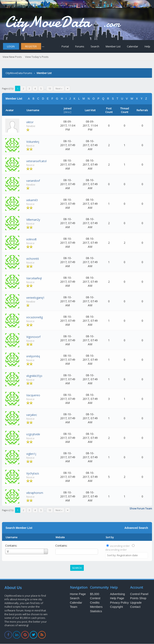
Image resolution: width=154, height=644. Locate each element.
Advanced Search (136, 528)
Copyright (117, 607)
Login (11, 46)
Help (147, 46)
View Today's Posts (37, 57)
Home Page (78, 594)
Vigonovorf (33, 337)
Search (95, 46)
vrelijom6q (33, 356)
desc (67, 112)
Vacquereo (33, 395)
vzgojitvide (33, 434)
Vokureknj (33, 142)
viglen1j (31, 454)
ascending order (120, 546)
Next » (59, 88)
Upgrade (136, 603)
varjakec (32, 415)
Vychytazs (33, 473)
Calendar (133, 46)
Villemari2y (33, 220)
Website (60, 537)
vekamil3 (32, 200)
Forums (80, 46)
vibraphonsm (35, 493)
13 (50, 88)
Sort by (110, 537)
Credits (95, 603)
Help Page (117, 598)
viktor (30, 122)
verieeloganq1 (35, 298)
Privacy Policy (119, 603)
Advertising (118, 594)
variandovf (33, 181)
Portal (65, 46)
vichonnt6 (33, 259)
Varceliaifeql (34, 278)
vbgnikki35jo (34, 376)
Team (74, 607)
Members (96, 607)
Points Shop (138, 598)
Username (12, 537)
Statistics (96, 611)
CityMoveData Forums (19, 73)
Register (31, 46)
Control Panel (139, 594)
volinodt (31, 239)
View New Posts (12, 57)
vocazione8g (34, 317)
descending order (116, 550)
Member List (113, 46)
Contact (135, 607)
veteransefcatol (36, 161)
